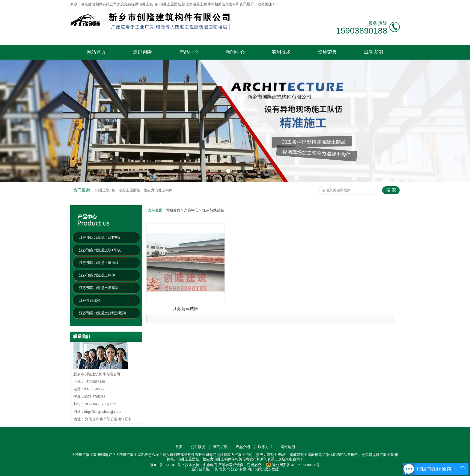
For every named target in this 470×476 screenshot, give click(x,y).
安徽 (243, 469)
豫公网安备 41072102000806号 (293, 465)
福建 (275, 469)
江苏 (235, 469)
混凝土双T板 (106, 190)
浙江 (267, 469)
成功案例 (373, 52)
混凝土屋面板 (130, 190)
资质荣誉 (327, 52)
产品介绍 (243, 447)
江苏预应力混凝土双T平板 (100, 250)
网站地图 (288, 447)
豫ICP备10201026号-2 (167, 465)
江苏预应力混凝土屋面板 (99, 263)
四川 (251, 469)
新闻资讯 (220, 447)
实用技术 (281, 52)
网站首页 (96, 52)
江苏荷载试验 (90, 300)
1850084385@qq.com (100, 404)
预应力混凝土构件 (158, 190)
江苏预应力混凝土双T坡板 (100, 238)
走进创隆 (142, 52)
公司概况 (198, 447)
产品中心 (189, 52)
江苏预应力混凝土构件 (97, 275)
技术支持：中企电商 (201, 465)
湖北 (259, 469)
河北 (227, 469)
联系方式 (265, 447)
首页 (179, 447)
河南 (219, 469)
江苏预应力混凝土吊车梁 (99, 288)
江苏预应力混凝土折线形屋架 (103, 313)
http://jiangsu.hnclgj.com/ (103, 412)
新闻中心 (235, 52)
